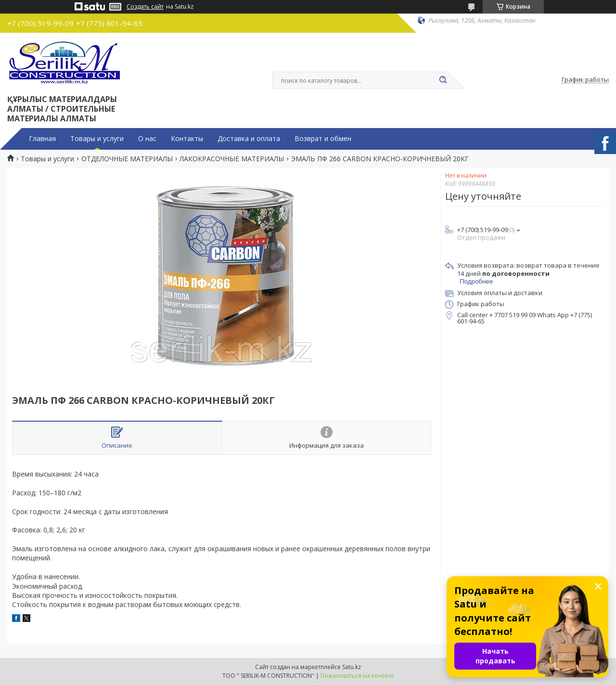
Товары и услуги (97, 139)
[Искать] (443, 80)
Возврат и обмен (323, 139)
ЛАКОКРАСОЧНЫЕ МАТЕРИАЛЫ (232, 159)
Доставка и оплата (249, 139)
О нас (147, 139)
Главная (42, 139)
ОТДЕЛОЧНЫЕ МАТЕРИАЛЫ (127, 159)
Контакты (187, 139)
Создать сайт (145, 7)
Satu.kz (352, 667)
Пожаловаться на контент (357, 676)
